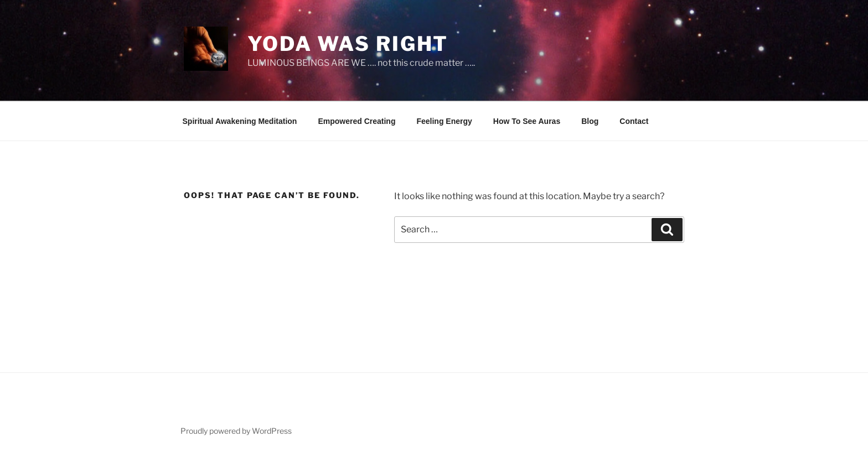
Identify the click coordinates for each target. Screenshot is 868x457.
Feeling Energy (444, 121)
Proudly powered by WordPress (236, 431)
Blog (590, 121)
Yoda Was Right (348, 44)
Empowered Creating (356, 121)
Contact (634, 121)
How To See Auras (527, 121)
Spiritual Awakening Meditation (240, 121)
